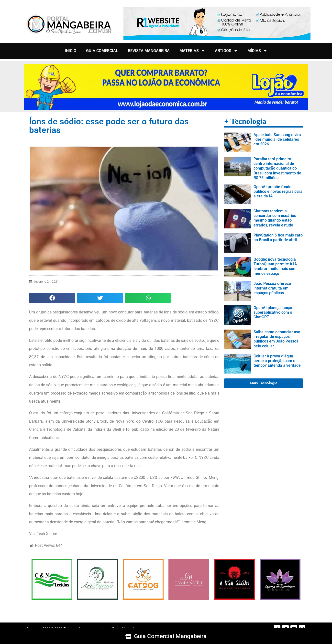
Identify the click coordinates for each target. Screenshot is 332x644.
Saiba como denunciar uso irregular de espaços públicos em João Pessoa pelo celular (277, 339)
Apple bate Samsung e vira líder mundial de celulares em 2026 (277, 139)
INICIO (71, 51)
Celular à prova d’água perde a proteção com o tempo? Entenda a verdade (277, 361)
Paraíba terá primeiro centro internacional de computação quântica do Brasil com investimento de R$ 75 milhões (277, 168)
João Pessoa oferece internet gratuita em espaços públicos (272, 288)
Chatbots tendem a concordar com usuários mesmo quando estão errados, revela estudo (275, 218)
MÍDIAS (257, 51)
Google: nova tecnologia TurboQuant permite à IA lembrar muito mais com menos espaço (275, 266)
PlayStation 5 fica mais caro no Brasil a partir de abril (278, 237)
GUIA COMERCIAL (102, 51)
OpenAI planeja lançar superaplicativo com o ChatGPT (273, 312)
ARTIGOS (226, 51)
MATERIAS (192, 51)
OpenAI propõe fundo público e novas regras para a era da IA (278, 191)
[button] (52, 298)
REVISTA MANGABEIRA (149, 51)
